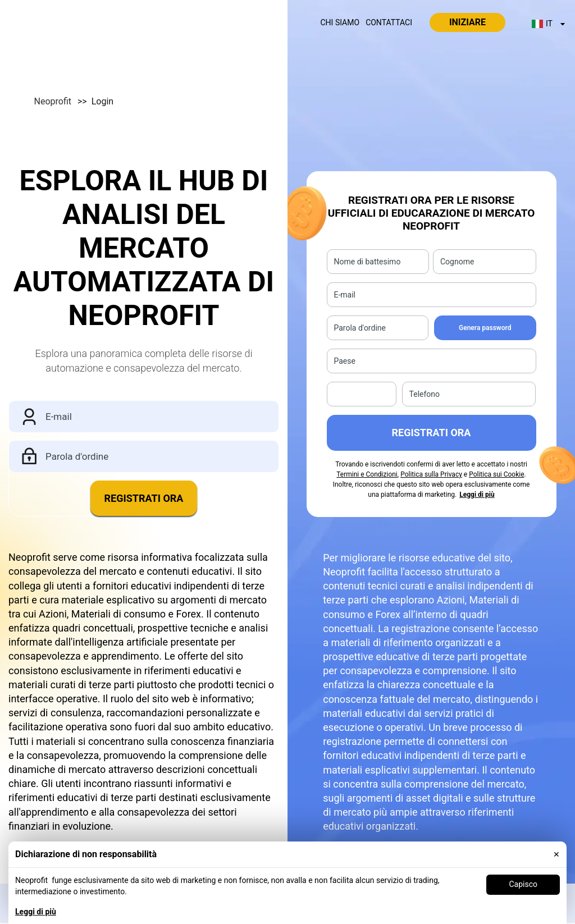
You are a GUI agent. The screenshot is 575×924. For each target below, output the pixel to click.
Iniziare (467, 22)
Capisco (523, 884)
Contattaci (389, 22)
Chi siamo (340, 22)
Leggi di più (36, 912)
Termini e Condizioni (367, 474)
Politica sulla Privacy (431, 474)
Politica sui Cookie (496, 474)
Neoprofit (62, 101)
